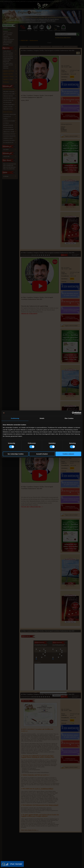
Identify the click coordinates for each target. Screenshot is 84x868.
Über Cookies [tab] (69, 418)
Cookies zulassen (68, 454)
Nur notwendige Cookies (16, 454)
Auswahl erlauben (42, 454)
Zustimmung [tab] (15, 418)
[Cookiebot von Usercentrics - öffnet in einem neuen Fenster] (73, 413)
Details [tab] (42, 418)
